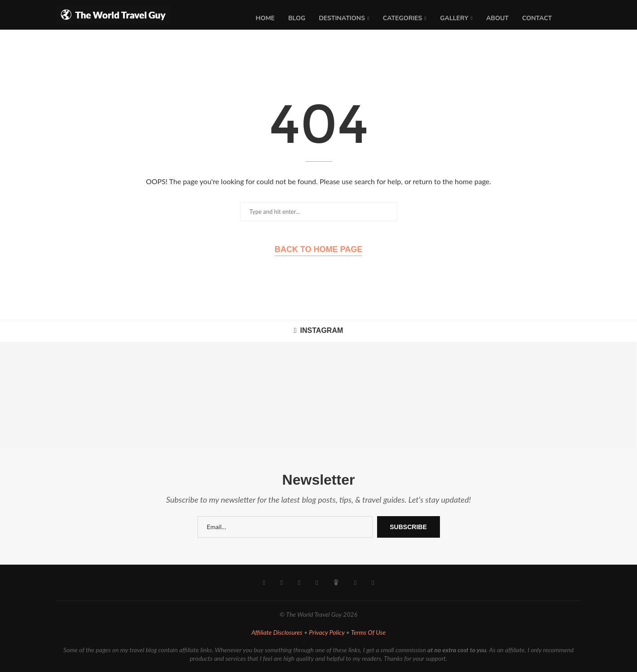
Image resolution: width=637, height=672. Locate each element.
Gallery (454, 18)
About (497, 18)
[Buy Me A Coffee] (336, 583)
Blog (297, 18)
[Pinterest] (317, 583)
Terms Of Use (368, 632)
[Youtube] (300, 583)
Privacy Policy (327, 632)
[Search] (577, 18)
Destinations (342, 18)
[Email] (355, 583)
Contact (537, 18)
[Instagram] (282, 583)
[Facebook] (265, 583)
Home (265, 18)
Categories (403, 18)
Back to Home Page (318, 249)
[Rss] (372, 583)
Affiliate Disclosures (277, 632)
